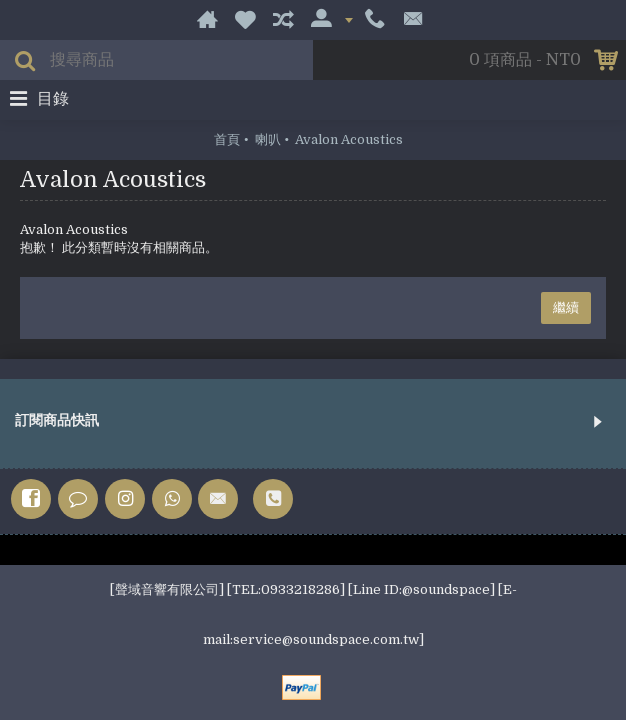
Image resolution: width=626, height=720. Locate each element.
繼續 (566, 307)
